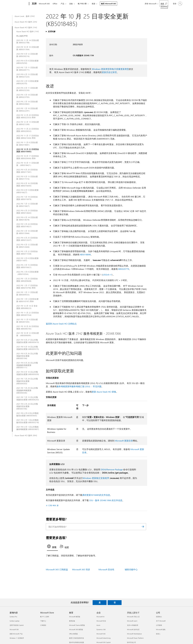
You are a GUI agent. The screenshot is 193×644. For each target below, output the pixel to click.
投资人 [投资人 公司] (158, 634)
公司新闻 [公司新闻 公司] (159, 625)
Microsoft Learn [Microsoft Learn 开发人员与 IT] (132, 621)
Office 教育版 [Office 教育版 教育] (73, 634)
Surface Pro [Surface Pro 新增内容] (13, 617)
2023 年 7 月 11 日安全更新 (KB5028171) (27, 69)
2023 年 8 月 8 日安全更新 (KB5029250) (27, 62)
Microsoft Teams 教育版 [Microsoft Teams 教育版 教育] (77, 625)
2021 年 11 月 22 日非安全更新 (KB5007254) (28, 314)
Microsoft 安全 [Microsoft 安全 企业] (101, 621)
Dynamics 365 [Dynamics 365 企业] (101, 629)
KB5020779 (124, 269)
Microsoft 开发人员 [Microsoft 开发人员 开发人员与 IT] (133, 617)
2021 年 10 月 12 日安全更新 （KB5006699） (28, 334)
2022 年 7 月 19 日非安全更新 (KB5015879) (27, 198)
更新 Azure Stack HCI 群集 (104, 392)
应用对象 (52, 31)
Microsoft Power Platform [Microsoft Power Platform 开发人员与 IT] (135, 638)
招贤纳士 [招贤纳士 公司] (159, 617)
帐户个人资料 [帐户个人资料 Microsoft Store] (45, 617)
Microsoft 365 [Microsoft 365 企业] (101, 634)
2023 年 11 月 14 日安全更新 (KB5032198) (28, 42)
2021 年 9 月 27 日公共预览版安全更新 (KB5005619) (28, 341)
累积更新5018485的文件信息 (96, 495)
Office (55, 4)
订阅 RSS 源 (53, 505)
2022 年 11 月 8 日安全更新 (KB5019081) (27, 144)
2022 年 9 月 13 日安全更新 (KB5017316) (27, 178)
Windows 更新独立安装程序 (96, 478)
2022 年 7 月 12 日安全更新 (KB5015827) (27, 205)
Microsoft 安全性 (106, 569)
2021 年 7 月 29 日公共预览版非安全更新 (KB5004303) (27, 381)
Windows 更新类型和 (102, 69)
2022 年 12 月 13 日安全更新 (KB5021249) (28, 123)
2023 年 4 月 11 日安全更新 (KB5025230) (27, 89)
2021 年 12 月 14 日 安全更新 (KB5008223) (27, 307)
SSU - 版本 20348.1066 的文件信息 (106, 500)
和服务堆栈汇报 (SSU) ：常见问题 (85, 386)
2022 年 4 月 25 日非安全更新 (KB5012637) (27, 239)
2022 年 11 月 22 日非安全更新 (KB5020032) (28, 130)
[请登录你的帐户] (177, 4)
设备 (71, 4)
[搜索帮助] (164, 3)
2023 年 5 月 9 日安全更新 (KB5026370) (27, 82)
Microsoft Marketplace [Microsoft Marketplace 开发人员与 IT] (134, 634)
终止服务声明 (22, 36)
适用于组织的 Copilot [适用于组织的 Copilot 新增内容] (17, 625)
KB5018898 (85, 254)
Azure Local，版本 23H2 (25, 16)
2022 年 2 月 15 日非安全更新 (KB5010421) (27, 266)
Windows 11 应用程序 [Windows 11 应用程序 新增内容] (17, 638)
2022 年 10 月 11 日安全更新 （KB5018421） (28, 164)
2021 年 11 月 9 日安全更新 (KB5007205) (27, 321)
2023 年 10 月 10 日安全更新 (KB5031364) (28, 48)
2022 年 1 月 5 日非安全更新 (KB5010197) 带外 (27, 300)
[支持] (34, 4)
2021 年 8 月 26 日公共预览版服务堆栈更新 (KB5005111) (27, 365)
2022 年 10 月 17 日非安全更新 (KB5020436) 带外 (28, 157)
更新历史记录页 (109, 72)
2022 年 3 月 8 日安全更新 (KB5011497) (27, 259)
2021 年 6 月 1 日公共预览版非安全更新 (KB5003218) (28, 421)
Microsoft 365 (44, 4)
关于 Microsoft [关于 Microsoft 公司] (161, 621)
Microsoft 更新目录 (124, 441)
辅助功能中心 (131, 569)
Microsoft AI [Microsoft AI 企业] (100, 617)
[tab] (52, 547)
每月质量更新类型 (120, 69)
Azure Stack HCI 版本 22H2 (26, 22)
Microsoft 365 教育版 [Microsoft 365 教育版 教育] (76, 629)
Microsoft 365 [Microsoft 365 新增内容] (14, 629)
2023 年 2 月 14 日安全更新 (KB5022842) (27, 103)
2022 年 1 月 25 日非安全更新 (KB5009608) (27, 280)
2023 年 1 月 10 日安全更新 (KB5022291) (27, 110)
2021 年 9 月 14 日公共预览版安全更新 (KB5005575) (28, 348)
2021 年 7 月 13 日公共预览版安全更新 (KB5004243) (28, 398)
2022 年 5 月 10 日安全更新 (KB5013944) (27, 232)
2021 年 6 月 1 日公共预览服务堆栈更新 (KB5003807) (28, 428)
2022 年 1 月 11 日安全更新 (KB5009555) (27, 294)
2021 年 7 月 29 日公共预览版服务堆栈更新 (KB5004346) (27, 390)
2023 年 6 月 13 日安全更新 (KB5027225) (27, 76)
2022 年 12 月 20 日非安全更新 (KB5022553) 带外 (28, 116)
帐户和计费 (82, 4)
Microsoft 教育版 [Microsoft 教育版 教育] (75, 617)
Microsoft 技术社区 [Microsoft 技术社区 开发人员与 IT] (133, 629)
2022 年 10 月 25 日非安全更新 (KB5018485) (28, 151)
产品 (62, 4)
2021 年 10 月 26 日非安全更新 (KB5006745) (28, 328)
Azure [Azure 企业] (98, 625)
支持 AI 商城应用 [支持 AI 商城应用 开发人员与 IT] (133, 625)
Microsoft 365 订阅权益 (57, 569)
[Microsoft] (19, 4)
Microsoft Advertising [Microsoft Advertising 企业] (103, 638)
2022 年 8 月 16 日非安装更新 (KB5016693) (27, 185)
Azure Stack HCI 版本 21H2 (26, 27)
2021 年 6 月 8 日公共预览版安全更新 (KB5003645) (27, 414)
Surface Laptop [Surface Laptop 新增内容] (14, 621)
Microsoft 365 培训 (81, 569)
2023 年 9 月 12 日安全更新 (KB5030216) (27, 55)
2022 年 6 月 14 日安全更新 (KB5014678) (27, 219)
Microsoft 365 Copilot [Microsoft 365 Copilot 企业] (104, 642)
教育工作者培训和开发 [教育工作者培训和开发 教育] (77, 638)
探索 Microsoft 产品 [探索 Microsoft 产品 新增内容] (16, 634)
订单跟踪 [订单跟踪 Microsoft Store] (43, 625)
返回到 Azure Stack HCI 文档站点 (61, 324)
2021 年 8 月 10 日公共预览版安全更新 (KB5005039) (28, 373)
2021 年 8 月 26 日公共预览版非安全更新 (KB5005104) (27, 356)
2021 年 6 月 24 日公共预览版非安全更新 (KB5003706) (27, 406)
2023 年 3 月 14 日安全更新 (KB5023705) (27, 96)
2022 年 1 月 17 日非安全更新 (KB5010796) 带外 (27, 287)
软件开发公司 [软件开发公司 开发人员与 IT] (131, 642)
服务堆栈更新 (63, 386)
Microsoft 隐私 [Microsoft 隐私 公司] (161, 629)
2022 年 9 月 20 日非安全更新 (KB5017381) (27, 171)
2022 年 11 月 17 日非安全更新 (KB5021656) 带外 (28, 137)
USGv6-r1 (107, 275)
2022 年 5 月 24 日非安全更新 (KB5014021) (27, 225)
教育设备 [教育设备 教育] (72, 621)
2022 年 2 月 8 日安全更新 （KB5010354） (27, 273)
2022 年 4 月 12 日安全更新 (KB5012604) (27, 246)
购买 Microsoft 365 (108, 4)
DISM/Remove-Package (112, 469)
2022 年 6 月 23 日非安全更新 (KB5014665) (27, 212)
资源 (93, 4)
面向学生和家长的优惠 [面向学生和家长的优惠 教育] (77, 642)
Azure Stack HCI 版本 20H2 (26, 435)
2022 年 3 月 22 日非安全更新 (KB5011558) (27, 253)
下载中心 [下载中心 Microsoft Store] (43, 621)
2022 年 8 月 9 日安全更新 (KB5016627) (27, 191)
